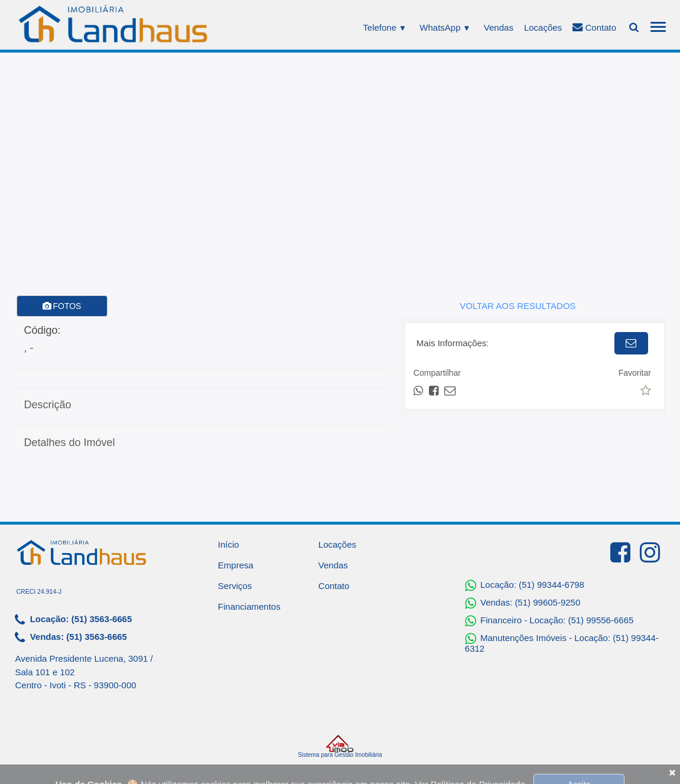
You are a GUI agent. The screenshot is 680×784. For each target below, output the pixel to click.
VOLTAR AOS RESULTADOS (518, 306)
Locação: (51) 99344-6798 (525, 585)
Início (229, 544)
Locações (543, 27)
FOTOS (62, 306)
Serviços (235, 586)
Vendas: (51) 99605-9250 (523, 603)
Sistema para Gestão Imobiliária (340, 746)
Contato (594, 27)
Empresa (236, 565)
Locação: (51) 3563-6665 (74, 620)
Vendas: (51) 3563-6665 (71, 637)
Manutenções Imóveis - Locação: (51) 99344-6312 (562, 643)
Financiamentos (249, 606)
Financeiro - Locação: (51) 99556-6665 (549, 621)
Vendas (499, 27)
